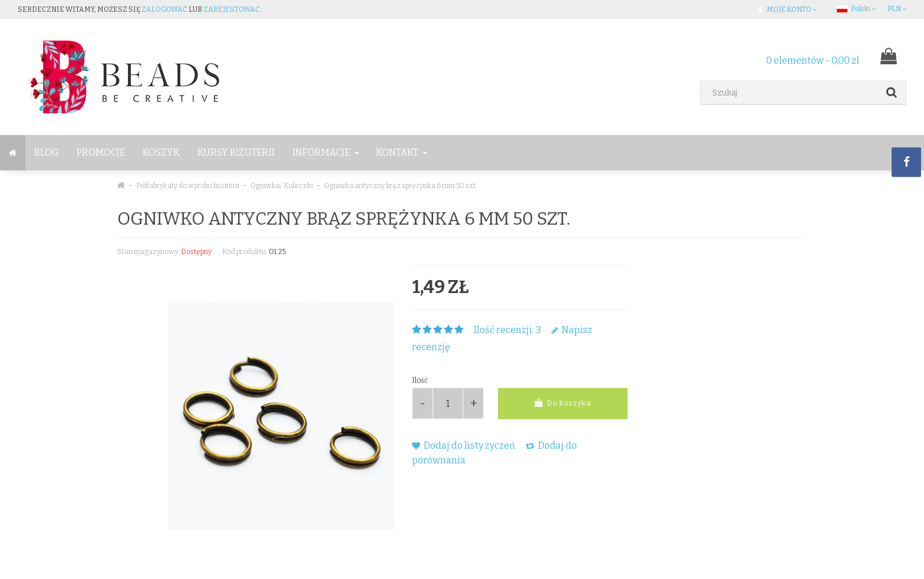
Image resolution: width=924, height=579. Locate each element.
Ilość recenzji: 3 (507, 330)
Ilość (420, 380)
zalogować (164, 9)
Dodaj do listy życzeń (463, 445)
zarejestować (232, 9)
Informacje (325, 152)
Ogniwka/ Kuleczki (282, 186)
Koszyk (161, 152)
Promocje (101, 152)
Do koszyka (563, 403)
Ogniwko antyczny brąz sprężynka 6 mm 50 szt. (401, 186)
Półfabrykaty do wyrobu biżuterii (188, 186)
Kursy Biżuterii (236, 152)
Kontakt (401, 152)
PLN (897, 9)
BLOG (47, 152)
